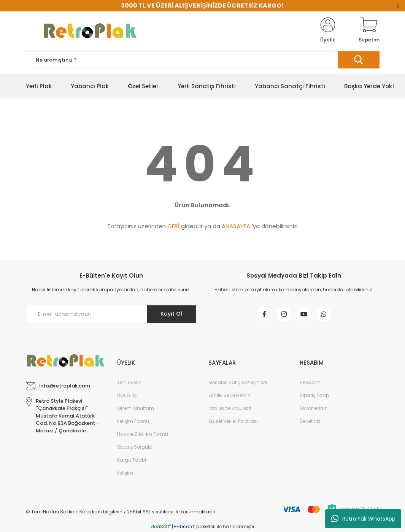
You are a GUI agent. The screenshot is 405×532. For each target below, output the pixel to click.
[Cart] (369, 30)
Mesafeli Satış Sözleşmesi (238, 382)
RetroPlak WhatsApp (363, 519)
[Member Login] (328, 30)
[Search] (203, 60)
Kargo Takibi (132, 460)
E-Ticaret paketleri (195, 526)
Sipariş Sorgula (135, 447)
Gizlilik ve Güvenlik (229, 395)
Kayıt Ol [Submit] (171, 314)
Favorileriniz (313, 408)
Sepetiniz (310, 421)
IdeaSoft (160, 526)
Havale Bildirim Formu (143, 434)
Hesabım (310, 382)
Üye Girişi (127, 395)
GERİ (173, 226)
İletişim (125, 473)
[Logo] (87, 30)
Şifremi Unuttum (136, 408)
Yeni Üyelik (129, 382)
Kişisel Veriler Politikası (233, 421)
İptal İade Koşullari (230, 408)
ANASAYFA (236, 226)
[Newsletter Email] (111, 314)
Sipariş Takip (314, 395)
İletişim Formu (133, 421)
